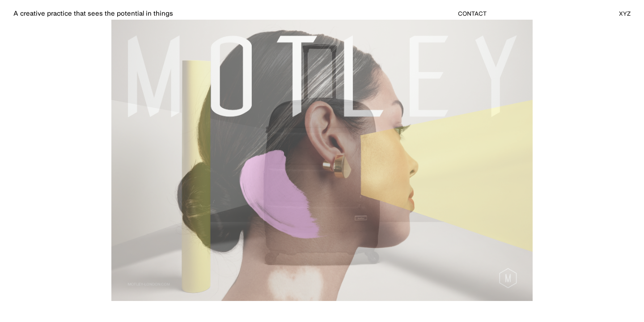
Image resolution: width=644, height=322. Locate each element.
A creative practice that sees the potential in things (93, 14)
